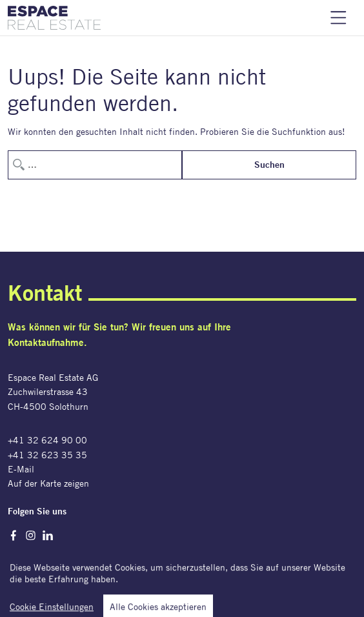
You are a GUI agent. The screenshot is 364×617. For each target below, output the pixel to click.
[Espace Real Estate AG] (54, 18)
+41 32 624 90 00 (47, 440)
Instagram (31, 535)
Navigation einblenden (339, 18)
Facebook (13, 535)
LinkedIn (48, 535)
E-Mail (21, 469)
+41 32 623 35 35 (47, 455)
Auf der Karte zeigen (48, 483)
